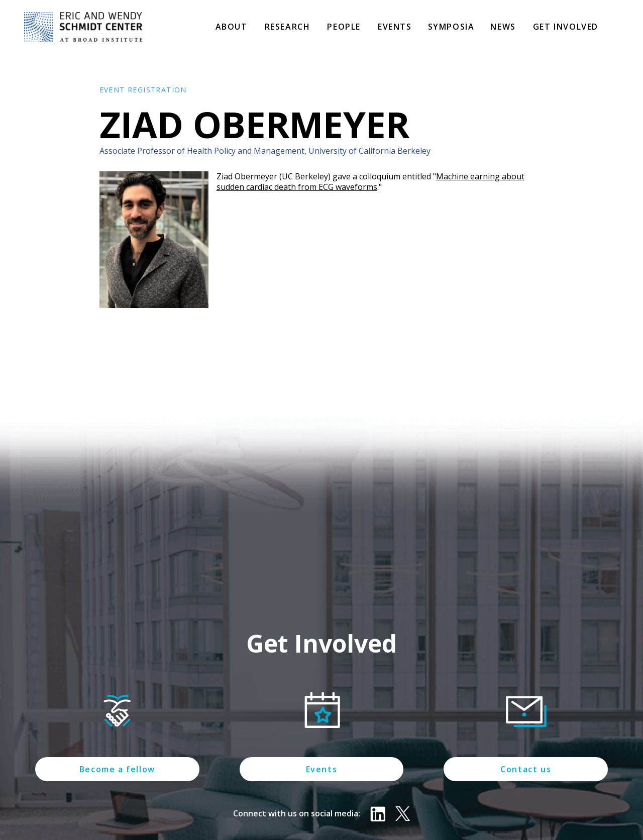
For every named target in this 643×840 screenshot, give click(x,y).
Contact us (526, 769)
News (503, 27)
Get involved (566, 27)
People (344, 27)
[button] (232, 28)
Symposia (451, 27)
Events (395, 27)
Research (288, 27)
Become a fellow (117, 769)
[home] (83, 27)
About (232, 27)
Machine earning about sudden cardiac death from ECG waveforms (370, 182)
